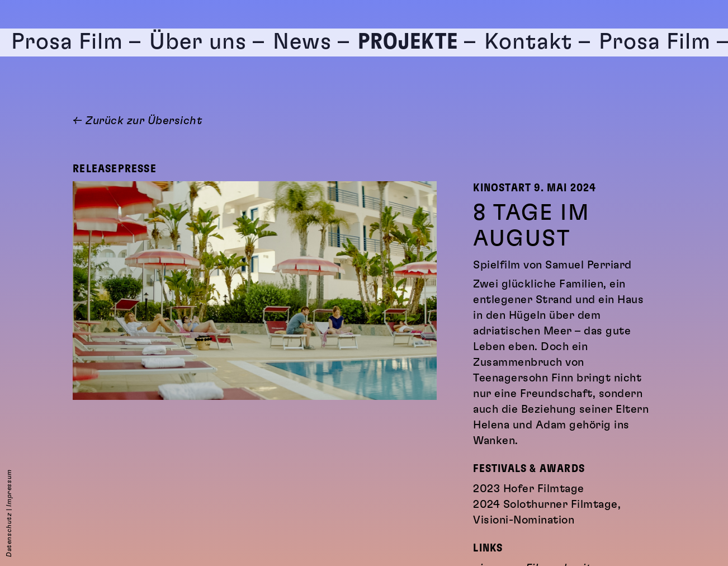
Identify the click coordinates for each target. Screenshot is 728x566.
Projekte (408, 42)
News (302, 42)
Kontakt (528, 42)
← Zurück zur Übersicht (137, 121)
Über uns (198, 42)
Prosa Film (67, 42)
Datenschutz (9, 535)
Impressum (9, 488)
